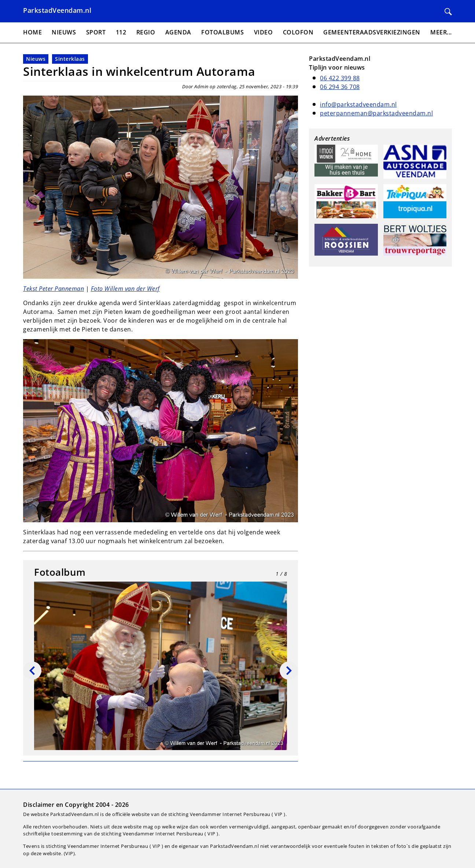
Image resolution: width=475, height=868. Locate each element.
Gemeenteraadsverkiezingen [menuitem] (372, 32)
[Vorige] (32, 671)
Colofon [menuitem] (298, 32)
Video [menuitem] (264, 32)
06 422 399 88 (340, 78)
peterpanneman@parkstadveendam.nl (376, 113)
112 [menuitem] (121, 32)
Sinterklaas (70, 59)
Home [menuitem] (32, 32)
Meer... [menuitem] (441, 32)
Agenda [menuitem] (178, 32)
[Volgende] (289, 671)
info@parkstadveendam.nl (358, 104)
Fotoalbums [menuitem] (222, 32)
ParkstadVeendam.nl (57, 10)
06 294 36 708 (340, 87)
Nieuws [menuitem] (64, 32)
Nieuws (36, 59)
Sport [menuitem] (96, 32)
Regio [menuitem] (146, 32)
